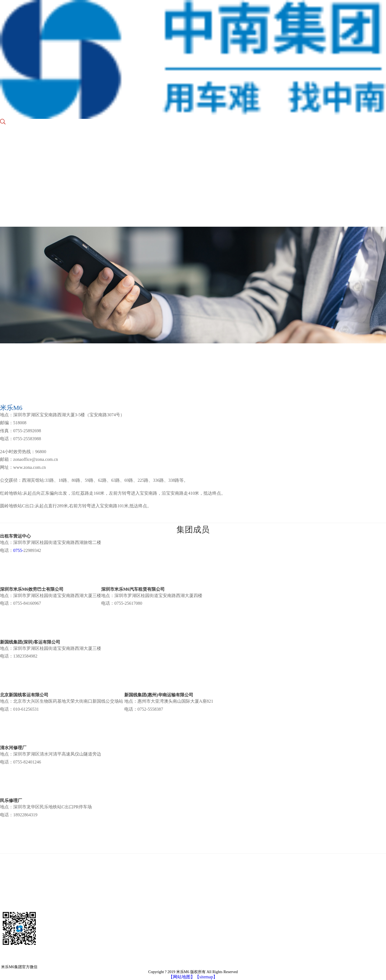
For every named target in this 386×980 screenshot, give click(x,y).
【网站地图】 (182, 977)
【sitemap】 (206, 977)
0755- (18, 550)
